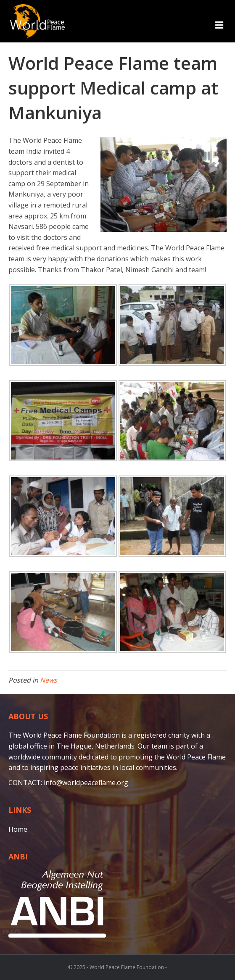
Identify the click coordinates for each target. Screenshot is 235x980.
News (49, 680)
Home (18, 829)
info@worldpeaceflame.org (86, 783)
